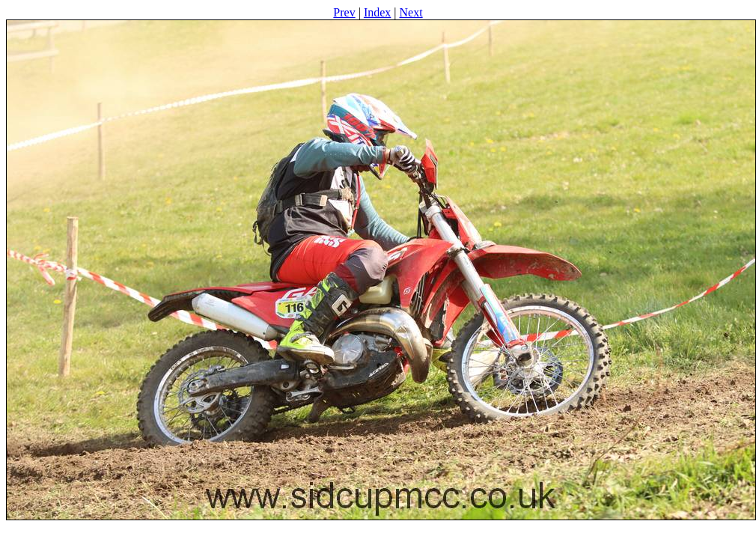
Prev (344, 12)
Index (377, 12)
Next (411, 12)
